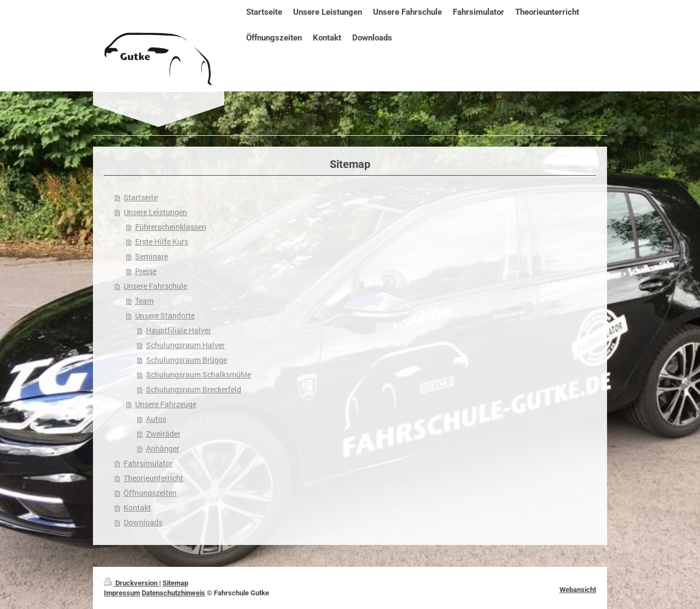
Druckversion (132, 583)
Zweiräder (163, 434)
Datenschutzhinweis (173, 593)
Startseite (141, 198)
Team (144, 301)
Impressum (122, 593)
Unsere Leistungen (155, 212)
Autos (156, 419)
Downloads (143, 523)
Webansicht (578, 590)
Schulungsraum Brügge (186, 360)
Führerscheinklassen (171, 227)
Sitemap (175, 583)
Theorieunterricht (153, 478)
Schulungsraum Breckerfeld (194, 390)
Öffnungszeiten (150, 493)
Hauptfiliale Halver (179, 330)
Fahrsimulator (148, 463)
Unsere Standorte (165, 316)
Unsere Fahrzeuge (166, 404)
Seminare (151, 257)
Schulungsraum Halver (185, 345)
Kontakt (137, 508)
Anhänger (163, 449)
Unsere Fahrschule (155, 286)
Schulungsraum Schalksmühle (199, 375)
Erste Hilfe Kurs (162, 242)
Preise (146, 271)
